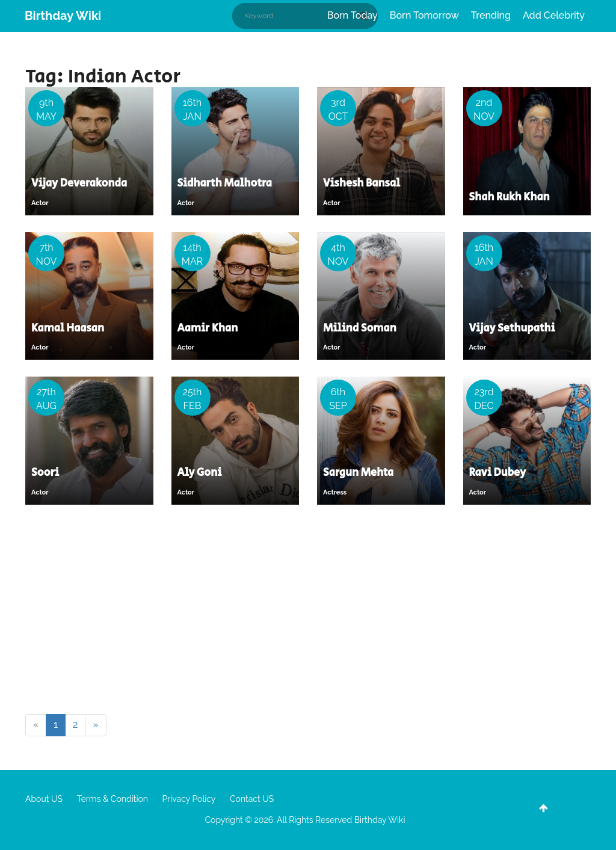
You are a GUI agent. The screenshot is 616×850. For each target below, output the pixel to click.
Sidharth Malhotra (225, 183)
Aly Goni (200, 473)
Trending (491, 15)
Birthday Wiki (63, 16)
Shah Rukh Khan (510, 197)
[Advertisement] (308, 612)
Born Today (353, 15)
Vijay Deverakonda (79, 183)
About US (44, 799)
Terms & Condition (112, 799)
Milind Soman (360, 328)
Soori (45, 473)
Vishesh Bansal (362, 183)
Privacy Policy (189, 799)
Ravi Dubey (498, 473)
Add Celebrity (554, 15)
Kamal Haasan (68, 328)
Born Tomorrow (424, 15)
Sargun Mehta (358, 473)
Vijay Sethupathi (512, 328)
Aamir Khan (208, 328)
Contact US (252, 799)
